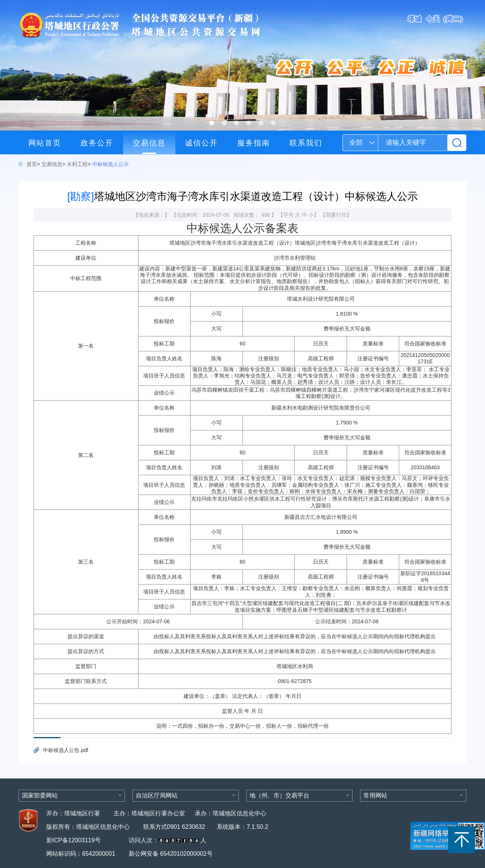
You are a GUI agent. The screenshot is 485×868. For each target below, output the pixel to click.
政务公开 (97, 143)
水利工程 (77, 164)
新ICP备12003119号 (74, 840)
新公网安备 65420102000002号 (171, 854)
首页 (32, 164)
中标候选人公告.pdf (65, 750)
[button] (212, 123)
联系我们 (306, 143)
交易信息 (149, 143)
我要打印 (336, 215)
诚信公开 (201, 143)
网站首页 (45, 143)
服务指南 (254, 143)
